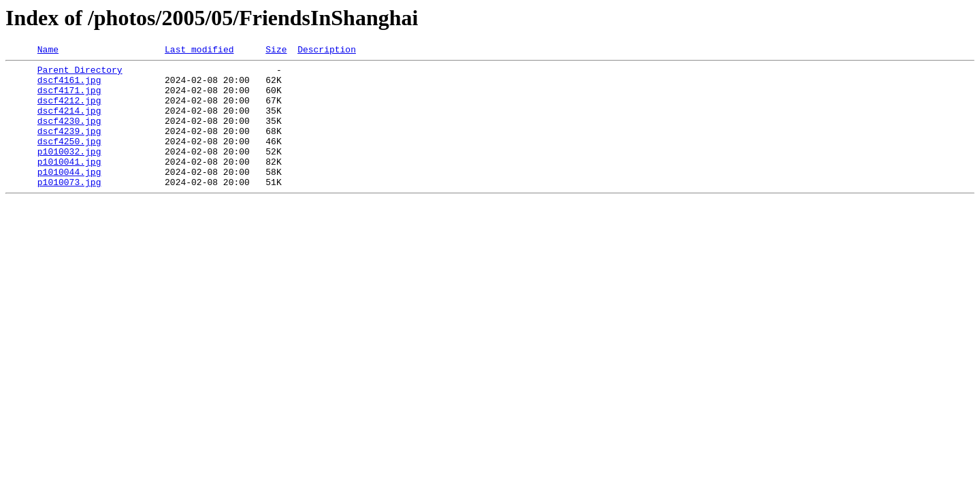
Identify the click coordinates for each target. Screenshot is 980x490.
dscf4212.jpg (69, 110)
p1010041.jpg (69, 184)
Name (48, 51)
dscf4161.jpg (69, 86)
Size (276, 51)
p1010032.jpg (69, 171)
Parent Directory (80, 73)
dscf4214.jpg (69, 122)
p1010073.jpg (69, 208)
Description (327, 51)
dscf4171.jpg (69, 98)
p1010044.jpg (69, 196)
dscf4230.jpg (69, 135)
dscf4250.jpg (69, 159)
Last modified (199, 51)
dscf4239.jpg (69, 147)
